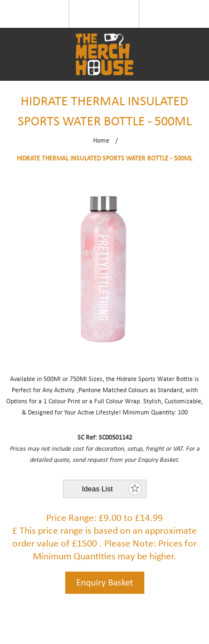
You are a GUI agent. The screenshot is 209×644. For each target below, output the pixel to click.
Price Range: (71, 518)
